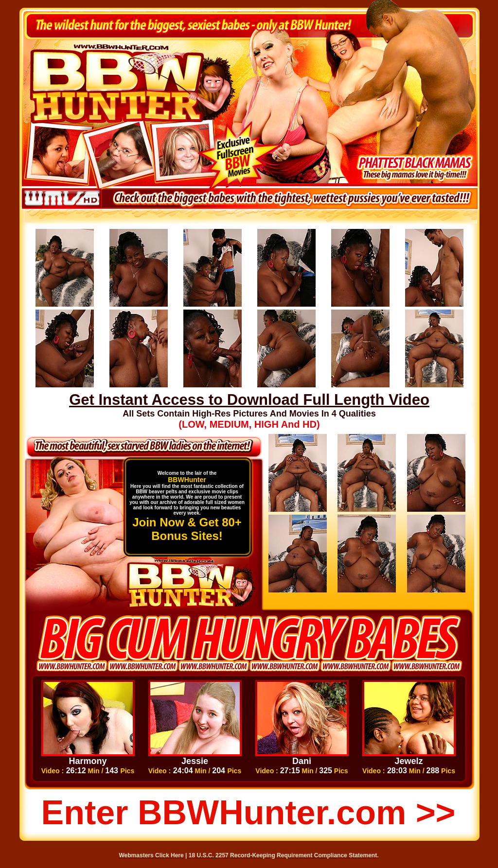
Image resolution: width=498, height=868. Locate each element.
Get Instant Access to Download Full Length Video (249, 400)
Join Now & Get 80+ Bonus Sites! (187, 529)
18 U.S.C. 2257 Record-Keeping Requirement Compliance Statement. (284, 855)
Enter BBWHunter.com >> (249, 813)
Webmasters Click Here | (154, 855)
